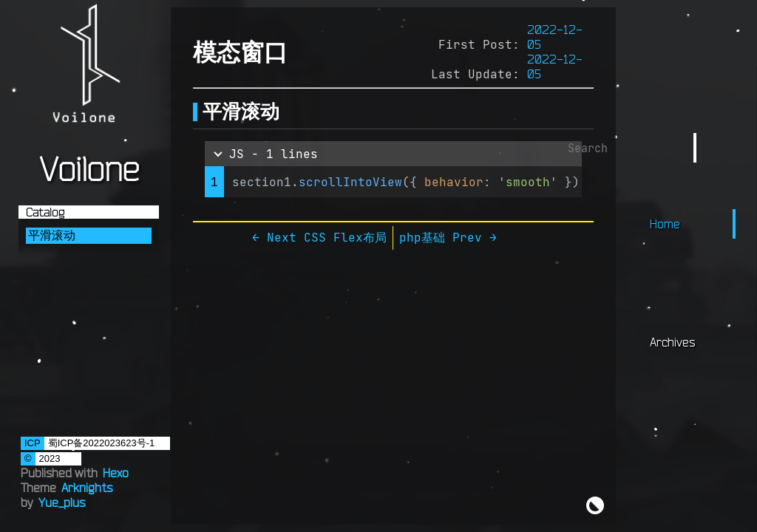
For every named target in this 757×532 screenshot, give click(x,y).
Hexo (116, 473)
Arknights (87, 488)
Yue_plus (62, 502)
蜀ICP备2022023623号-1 (102, 443)
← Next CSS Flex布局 (319, 237)
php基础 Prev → (448, 237)
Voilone (89, 168)
